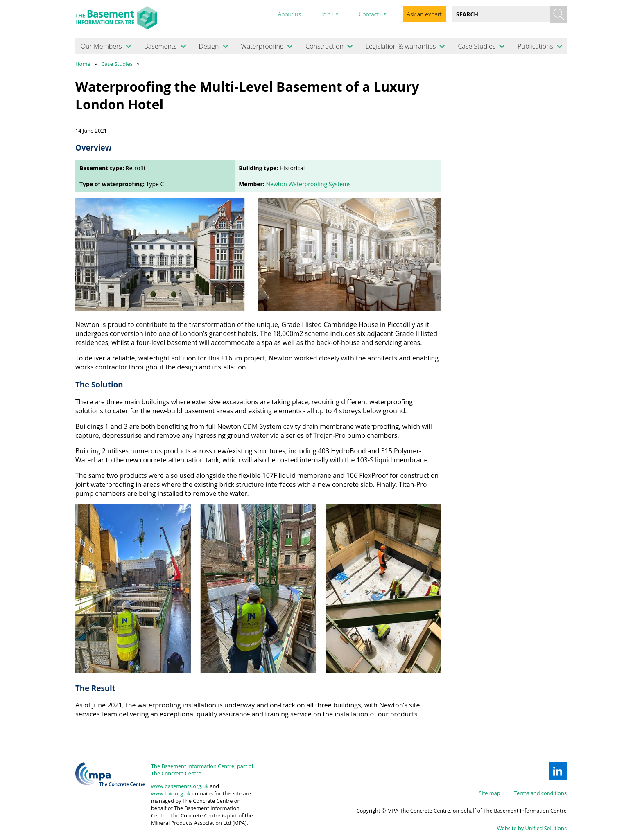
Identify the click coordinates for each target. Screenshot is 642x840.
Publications (535, 46)
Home (83, 64)
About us (289, 14)
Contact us (372, 14)
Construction (324, 46)
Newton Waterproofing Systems (309, 184)
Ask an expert (424, 14)
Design (209, 46)
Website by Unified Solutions (532, 828)
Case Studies (477, 46)
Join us (330, 14)
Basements (160, 46)
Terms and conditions (540, 793)
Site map (490, 793)
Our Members (101, 46)
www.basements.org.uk (180, 786)
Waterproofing (262, 46)
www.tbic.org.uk (171, 793)
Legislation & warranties (401, 46)
